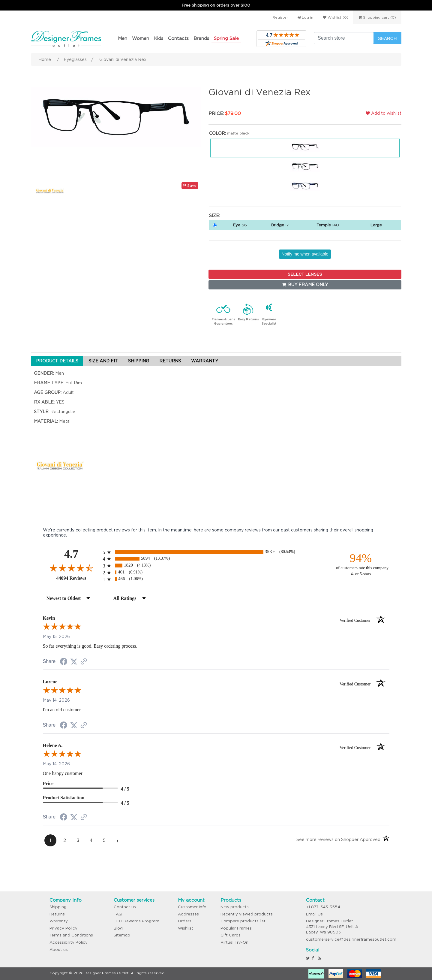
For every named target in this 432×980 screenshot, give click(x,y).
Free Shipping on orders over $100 (216, 5)
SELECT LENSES (305, 274)
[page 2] (65, 840)
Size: (214, 216)
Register (280, 17)
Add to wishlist (384, 113)
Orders (185, 921)
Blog (118, 928)
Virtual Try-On (234, 942)
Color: (217, 133)
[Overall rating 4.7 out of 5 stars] (71, 568)
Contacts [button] (178, 38)
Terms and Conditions (71, 935)
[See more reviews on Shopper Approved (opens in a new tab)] (84, 662)
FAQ (118, 914)
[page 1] (50, 840)
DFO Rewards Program (136, 921)
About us (59, 950)
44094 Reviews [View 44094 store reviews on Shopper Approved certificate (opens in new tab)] (78, 578)
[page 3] (78, 840)
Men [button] (123, 38)
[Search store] (344, 38)
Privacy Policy (63, 928)
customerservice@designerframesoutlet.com (351, 939)
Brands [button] (201, 38)
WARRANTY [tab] (205, 361)
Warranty (59, 921)
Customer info (192, 907)
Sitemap (122, 935)
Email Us (314, 914)
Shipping (58, 907)
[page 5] (104, 840)
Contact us (125, 907)
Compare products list (243, 921)
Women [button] (141, 38)
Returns (57, 914)
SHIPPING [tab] (139, 361)
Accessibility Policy (69, 942)
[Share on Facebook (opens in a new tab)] (64, 662)
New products (235, 907)
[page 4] (91, 840)
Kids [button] (159, 38)
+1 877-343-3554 (323, 907)
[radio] (216, 552)
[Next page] (118, 840)
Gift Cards (231, 935)
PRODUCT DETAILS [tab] (57, 361)
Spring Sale (226, 38)
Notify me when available (305, 254)
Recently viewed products (247, 914)
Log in (305, 17)
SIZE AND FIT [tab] (103, 361)
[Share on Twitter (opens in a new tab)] (74, 662)
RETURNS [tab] (170, 361)
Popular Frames (236, 928)
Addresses (188, 914)
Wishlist (186, 928)
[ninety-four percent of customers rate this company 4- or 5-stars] (361, 564)
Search (387, 38)
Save (190, 185)
